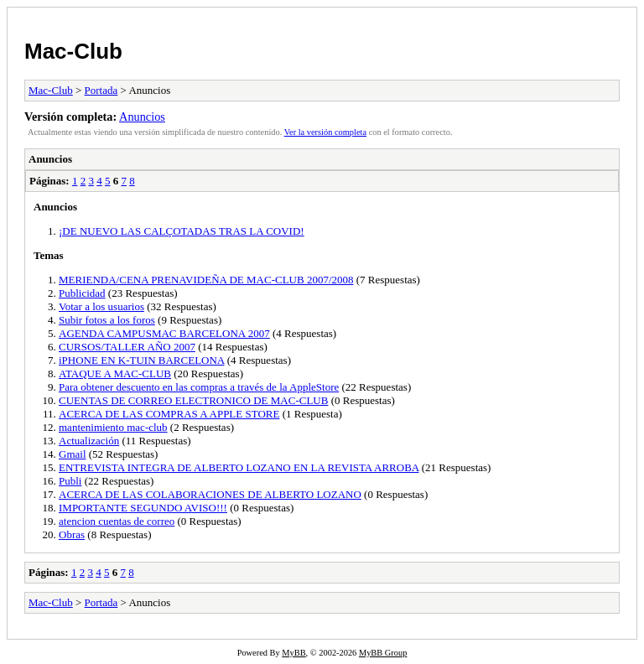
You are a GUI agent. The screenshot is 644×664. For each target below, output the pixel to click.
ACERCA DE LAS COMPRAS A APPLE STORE (169, 414)
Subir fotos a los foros (107, 320)
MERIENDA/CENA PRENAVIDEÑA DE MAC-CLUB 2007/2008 (206, 280)
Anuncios (142, 117)
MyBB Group (383, 653)
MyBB (293, 653)
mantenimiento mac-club (113, 427)
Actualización (89, 441)
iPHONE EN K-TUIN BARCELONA (142, 360)
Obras (72, 534)
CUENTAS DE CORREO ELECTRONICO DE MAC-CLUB (193, 400)
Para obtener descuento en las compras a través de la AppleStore (199, 387)
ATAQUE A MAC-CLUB (115, 373)
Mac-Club (73, 51)
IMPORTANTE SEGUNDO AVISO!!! (143, 508)
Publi (70, 481)
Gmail (73, 454)
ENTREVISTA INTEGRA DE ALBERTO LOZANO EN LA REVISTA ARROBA (239, 467)
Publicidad (82, 293)
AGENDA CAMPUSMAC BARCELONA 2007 (164, 333)
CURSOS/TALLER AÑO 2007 (127, 347)
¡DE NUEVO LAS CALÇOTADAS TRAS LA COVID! (182, 231)
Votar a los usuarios (101, 306)
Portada (101, 90)
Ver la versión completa (325, 132)
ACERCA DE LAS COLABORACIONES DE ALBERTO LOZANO (210, 494)
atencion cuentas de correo (117, 521)
